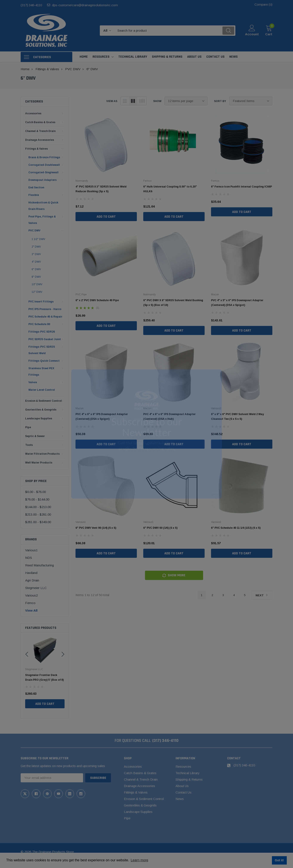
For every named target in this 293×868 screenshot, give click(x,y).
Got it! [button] (279, 860)
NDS (29, 558)
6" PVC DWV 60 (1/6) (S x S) (160, 528)
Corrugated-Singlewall (43, 172)
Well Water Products (39, 463)
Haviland (31, 573)
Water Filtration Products (42, 454)
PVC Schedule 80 (39, 324)
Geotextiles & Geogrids (41, 410)
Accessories (33, 113)
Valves (33, 382)
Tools (29, 445)
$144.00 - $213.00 (38, 507)
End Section (36, 188)
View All (31, 610)
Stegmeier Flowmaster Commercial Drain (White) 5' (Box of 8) (43, 680)
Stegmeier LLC (36, 588)
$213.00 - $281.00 (38, 514)
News (180, 799)
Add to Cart (45, 709)
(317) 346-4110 (31, 5)
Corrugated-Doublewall (44, 165)
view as (112, 101)
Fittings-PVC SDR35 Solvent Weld (42, 350)
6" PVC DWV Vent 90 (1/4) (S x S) (96, 528)
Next (262, 595)
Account (252, 34)
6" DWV (36, 269)
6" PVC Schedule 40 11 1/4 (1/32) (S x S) (236, 528)
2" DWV (36, 247)
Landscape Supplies (39, 418)
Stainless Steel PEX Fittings (41, 372)
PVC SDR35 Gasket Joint (45, 339)
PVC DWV (34, 231)
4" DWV (36, 262)
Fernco (30, 603)
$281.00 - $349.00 (38, 522)
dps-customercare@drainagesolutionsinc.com (85, 5)
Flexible (34, 195)
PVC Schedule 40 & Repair (45, 317)
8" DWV (36, 277)
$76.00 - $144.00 (37, 499)
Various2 (31, 595)
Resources (101, 57)
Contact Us (184, 792)
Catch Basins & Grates (40, 122)
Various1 (31, 550)
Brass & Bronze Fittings (44, 157)
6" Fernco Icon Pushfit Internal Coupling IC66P (241, 187)
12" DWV (37, 292)
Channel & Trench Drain (40, 131)
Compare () (263, 4)
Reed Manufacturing (39, 565)
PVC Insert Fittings (41, 302)
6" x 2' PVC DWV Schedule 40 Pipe (97, 300)
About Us (182, 786)
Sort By (220, 101)
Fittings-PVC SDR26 (42, 332)
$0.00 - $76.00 (35, 492)
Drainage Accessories (40, 140)
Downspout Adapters (42, 180)
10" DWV (37, 284)
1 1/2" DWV (38, 239)
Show (157, 101)
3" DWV (36, 254)
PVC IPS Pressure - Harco (45, 309)
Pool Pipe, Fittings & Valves (42, 220)
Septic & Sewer (35, 436)
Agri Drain (32, 580)
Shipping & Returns (189, 779)
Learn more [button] (139, 860)
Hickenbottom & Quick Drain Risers (43, 206)
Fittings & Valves (36, 149)
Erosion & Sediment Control (43, 401)
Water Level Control (42, 390)
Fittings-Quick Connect (44, 361)
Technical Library (188, 773)
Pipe (28, 427)
